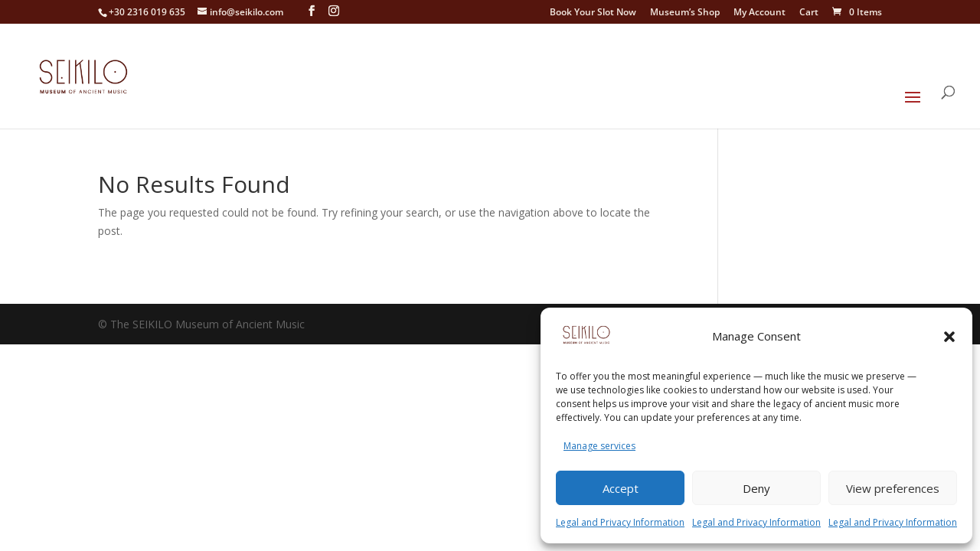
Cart (809, 13)
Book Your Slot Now (593, 13)
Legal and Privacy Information (620, 522)
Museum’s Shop (685, 13)
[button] (949, 337)
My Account (759, 13)
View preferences (893, 488)
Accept (621, 488)
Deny (756, 488)
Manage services (599, 446)
